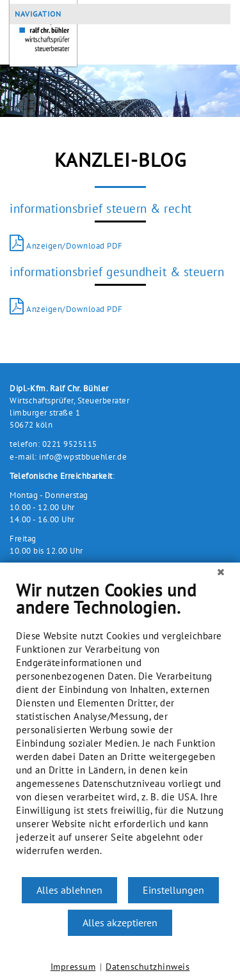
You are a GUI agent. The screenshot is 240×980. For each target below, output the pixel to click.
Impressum (73, 967)
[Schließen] (221, 572)
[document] (120, 728)
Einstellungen (173, 890)
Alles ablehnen (69, 890)
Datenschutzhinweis (148, 967)
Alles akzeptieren (120, 922)
